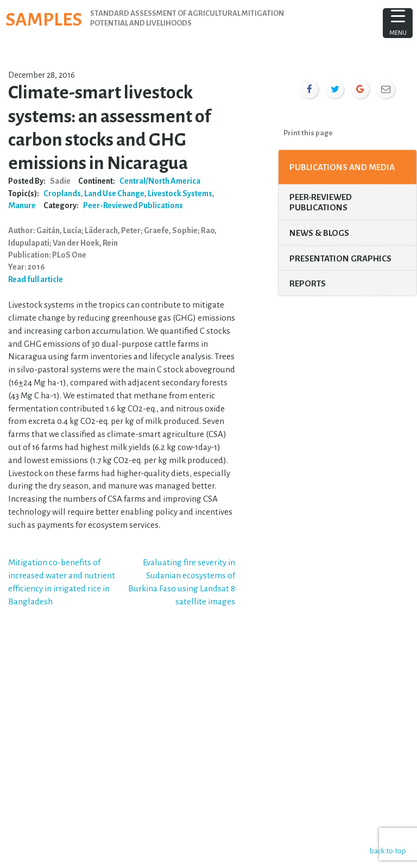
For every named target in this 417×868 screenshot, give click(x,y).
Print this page (308, 133)
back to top (387, 850)
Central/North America (160, 181)
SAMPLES (44, 20)
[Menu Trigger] (398, 23)
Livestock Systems (180, 193)
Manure (22, 205)
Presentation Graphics (340, 258)
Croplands (62, 193)
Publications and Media (342, 167)
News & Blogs (319, 233)
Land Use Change (114, 193)
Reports (308, 283)
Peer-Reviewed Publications (133, 205)
